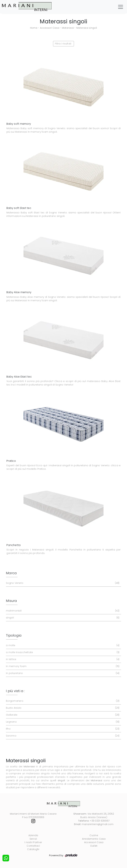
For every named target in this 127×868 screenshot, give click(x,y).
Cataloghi (33, 849)
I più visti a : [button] (15, 691)
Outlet (94, 846)
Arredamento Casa (94, 839)
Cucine (94, 835)
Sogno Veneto (62, 583)
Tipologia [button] (14, 635)
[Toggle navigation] (121, 7)
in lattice (62, 659)
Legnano (62, 722)
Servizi (33, 839)
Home (34, 28)
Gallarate (62, 715)
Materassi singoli (87, 28)
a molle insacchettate (62, 652)
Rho (62, 729)
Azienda (33, 835)
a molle (62, 645)
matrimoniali (62, 611)
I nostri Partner (33, 842)
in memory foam (62, 666)
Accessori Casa (50, 28)
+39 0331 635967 (100, 821)
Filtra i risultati (63, 44)
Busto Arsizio (62, 708)
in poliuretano (62, 673)
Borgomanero (62, 701)
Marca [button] (11, 573)
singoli (62, 618)
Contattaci (33, 846)
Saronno (62, 736)
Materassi (68, 28)
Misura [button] (11, 601)
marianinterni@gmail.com (98, 824)
